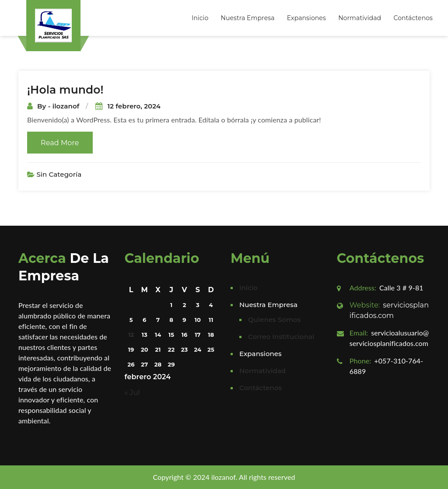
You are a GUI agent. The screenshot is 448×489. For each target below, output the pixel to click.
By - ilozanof (59, 106)
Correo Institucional (281, 337)
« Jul (132, 393)
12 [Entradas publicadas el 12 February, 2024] (131, 335)
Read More (60, 143)
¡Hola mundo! (65, 90)
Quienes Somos (274, 320)
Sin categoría (59, 174)
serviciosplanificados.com (389, 310)
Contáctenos (413, 18)
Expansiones (306, 18)
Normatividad (360, 18)
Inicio (200, 18)
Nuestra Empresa (248, 18)
